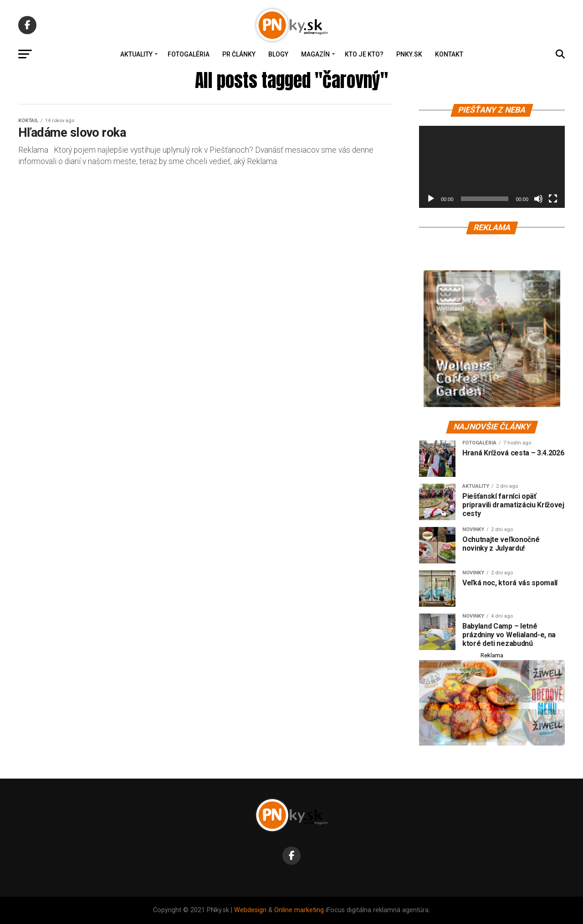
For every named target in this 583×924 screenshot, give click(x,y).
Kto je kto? (364, 54)
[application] (492, 167)
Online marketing (299, 910)
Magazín (315, 54)
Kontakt (449, 54)
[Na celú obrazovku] (553, 199)
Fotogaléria (189, 54)
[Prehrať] (431, 199)
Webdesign (250, 910)
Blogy (278, 54)
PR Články (239, 54)
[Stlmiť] (538, 199)
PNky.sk (409, 54)
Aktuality (136, 54)
